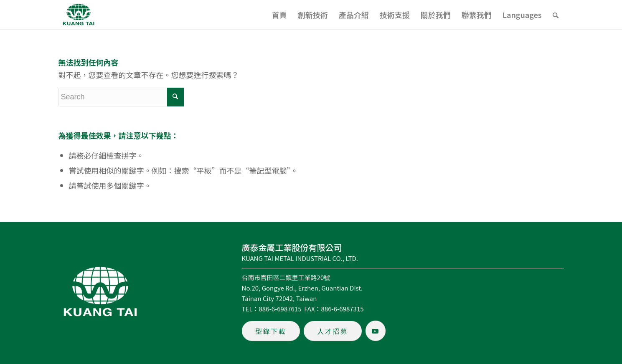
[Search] (556, 15)
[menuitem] (279, 15)
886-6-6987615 (280, 309)
